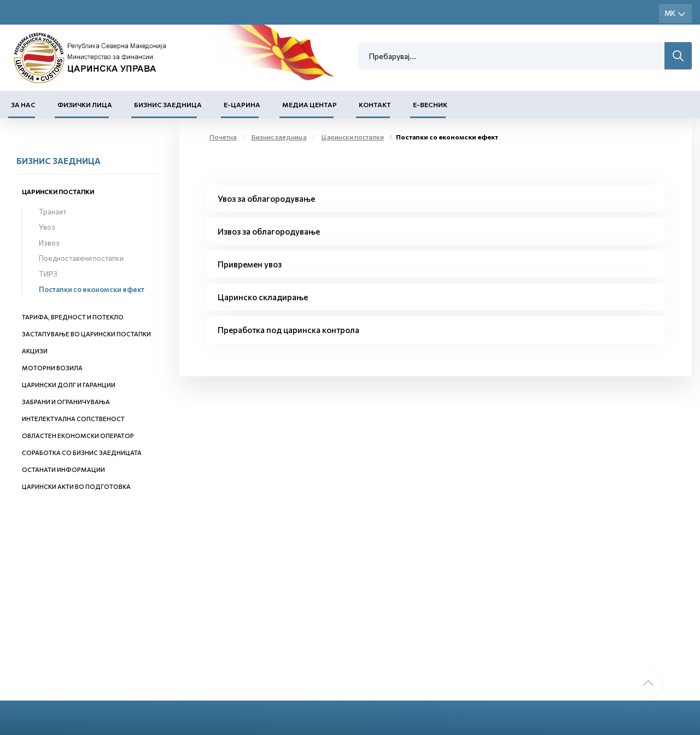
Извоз (49, 243)
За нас (23, 104)
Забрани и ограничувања (66, 402)
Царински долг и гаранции (69, 385)
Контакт (375, 104)
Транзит (52, 212)
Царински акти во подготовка (76, 486)
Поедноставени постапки (81, 258)
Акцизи (35, 351)
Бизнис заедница (168, 104)
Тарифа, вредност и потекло (73, 317)
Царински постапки (58, 192)
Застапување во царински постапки (86, 334)
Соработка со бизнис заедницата (82, 453)
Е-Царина (242, 104)
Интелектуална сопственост (73, 419)
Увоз (47, 227)
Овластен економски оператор (78, 436)
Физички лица (85, 104)
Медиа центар (310, 104)
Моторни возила (52, 368)
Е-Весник (430, 104)
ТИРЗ (48, 274)
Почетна (223, 137)
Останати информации (63, 469)
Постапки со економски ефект (92, 289)
